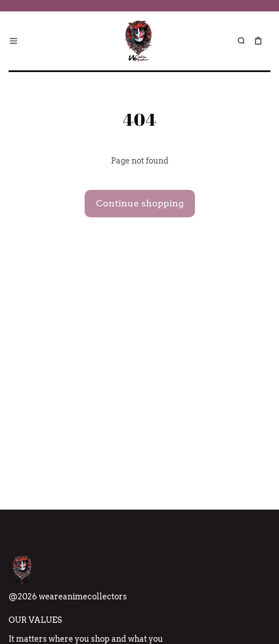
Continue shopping (140, 203)
